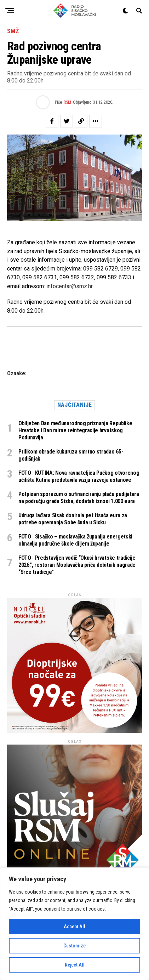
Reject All (75, 965)
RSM (67, 102)
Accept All (74, 927)
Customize (74, 946)
